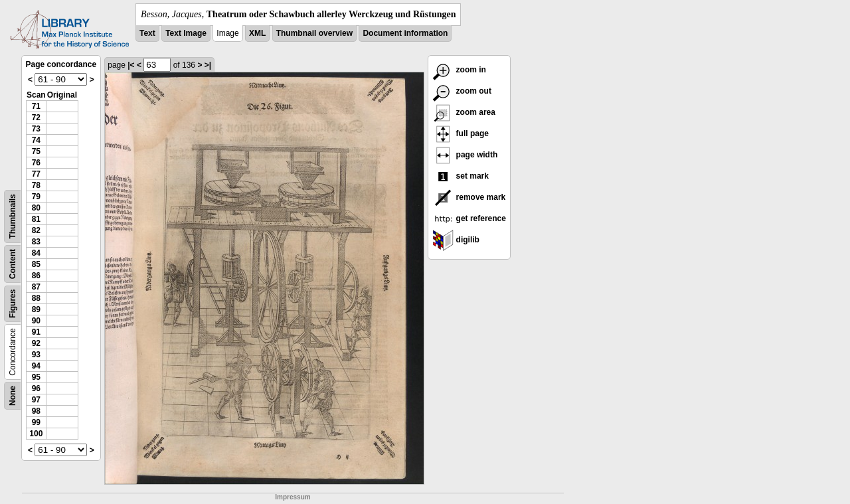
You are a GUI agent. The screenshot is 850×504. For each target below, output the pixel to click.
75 (36, 151)
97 (36, 400)
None (13, 396)
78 (36, 185)
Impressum (293, 497)
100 (36, 434)
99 (36, 422)
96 (36, 388)
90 (36, 321)
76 (36, 163)
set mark (461, 176)
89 (36, 309)
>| (208, 65)
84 (36, 253)
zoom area (464, 112)
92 (36, 343)
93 (36, 355)
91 (36, 332)
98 (36, 411)
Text (147, 33)
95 (36, 377)
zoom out (462, 91)
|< (131, 65)
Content (13, 264)
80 (36, 208)
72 (36, 118)
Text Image (186, 33)
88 (36, 298)
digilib (456, 240)
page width (465, 155)
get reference (469, 218)
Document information (405, 33)
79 (36, 197)
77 (36, 174)
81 (36, 219)
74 (36, 140)
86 (36, 276)
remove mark (469, 197)
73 (36, 129)
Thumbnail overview (314, 33)
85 (36, 264)
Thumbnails (13, 216)
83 (36, 242)
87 (36, 287)
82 (36, 230)
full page (461, 133)
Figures (13, 304)
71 (36, 106)
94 (36, 366)
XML (257, 33)
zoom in (459, 70)
